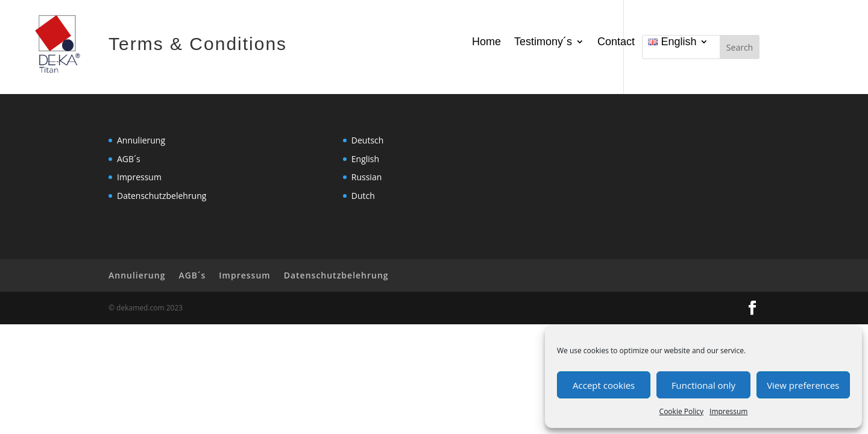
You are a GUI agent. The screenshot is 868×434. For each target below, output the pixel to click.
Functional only (703, 385)
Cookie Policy (681, 411)
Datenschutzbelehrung (162, 196)
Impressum (728, 411)
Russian (366, 177)
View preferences (803, 385)
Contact (616, 42)
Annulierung (141, 140)
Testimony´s (543, 42)
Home (486, 42)
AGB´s (129, 159)
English (365, 159)
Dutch (363, 196)
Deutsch (368, 140)
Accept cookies (604, 385)
